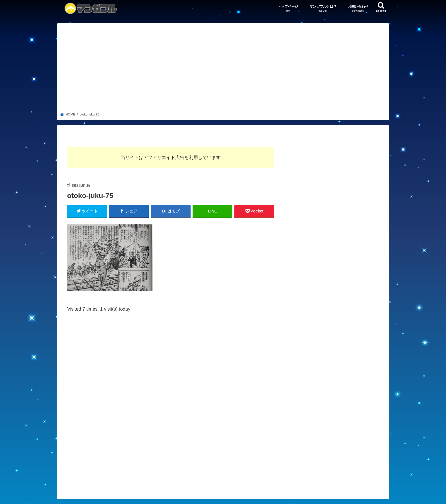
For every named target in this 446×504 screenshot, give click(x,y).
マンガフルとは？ (323, 9)
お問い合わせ (358, 9)
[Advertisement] (223, 69)
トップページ (288, 9)
